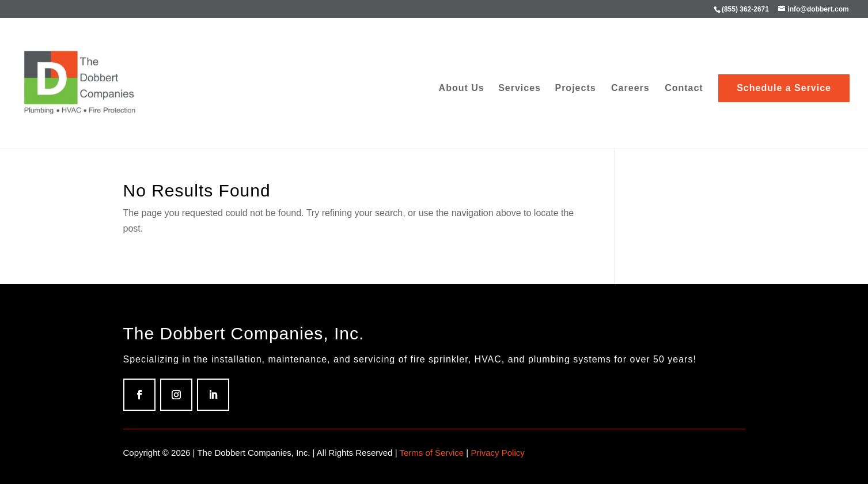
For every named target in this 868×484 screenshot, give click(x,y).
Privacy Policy (497, 453)
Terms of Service (431, 453)
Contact (684, 88)
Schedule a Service (784, 88)
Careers (630, 88)
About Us (462, 88)
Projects (575, 88)
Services (520, 88)
